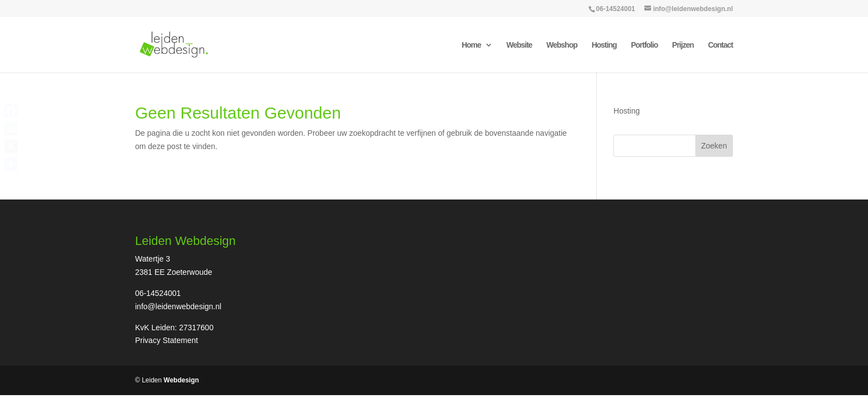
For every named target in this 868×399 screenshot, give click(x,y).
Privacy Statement (167, 340)
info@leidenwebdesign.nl (178, 306)
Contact (720, 45)
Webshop (562, 45)
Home (471, 45)
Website (519, 45)
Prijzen (683, 45)
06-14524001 (616, 9)
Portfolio (645, 45)
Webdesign (182, 380)
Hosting (604, 45)
